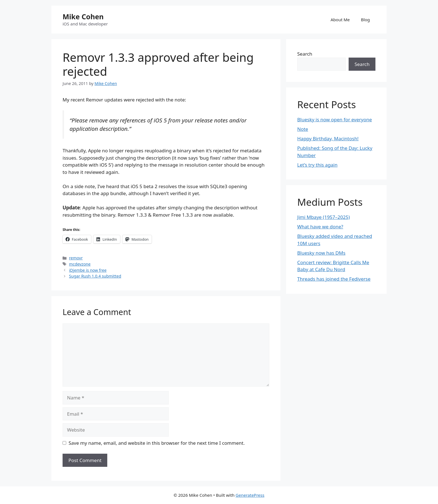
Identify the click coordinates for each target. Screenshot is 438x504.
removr (76, 258)
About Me (340, 20)
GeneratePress (250, 495)
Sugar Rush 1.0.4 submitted (95, 276)
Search (305, 54)
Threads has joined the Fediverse (334, 279)
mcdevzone (80, 264)
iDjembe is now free (88, 270)
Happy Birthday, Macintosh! (328, 139)
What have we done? (320, 227)
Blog (365, 20)
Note (303, 129)
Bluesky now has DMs (321, 253)
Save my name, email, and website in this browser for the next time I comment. (157, 443)
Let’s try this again (317, 165)
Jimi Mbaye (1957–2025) (323, 217)
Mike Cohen (83, 16)
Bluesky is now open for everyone (335, 120)
